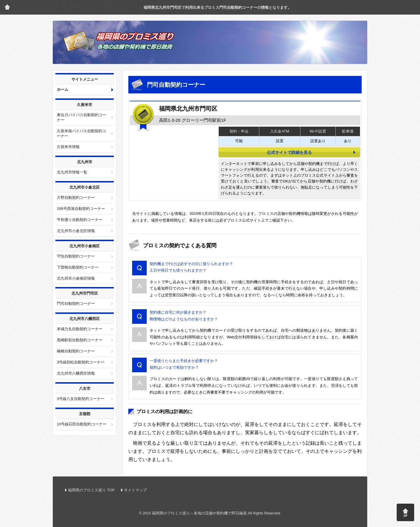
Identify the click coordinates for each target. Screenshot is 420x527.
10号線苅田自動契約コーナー (82, 424)
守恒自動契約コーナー (76, 256)
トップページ (7, 7)
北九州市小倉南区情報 (76, 278)
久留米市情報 (68, 147)
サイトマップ (135, 490)
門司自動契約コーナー (76, 303)
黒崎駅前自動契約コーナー (80, 340)
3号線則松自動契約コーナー (81, 362)
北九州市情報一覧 (72, 172)
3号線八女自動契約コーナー (81, 399)
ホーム (63, 89)
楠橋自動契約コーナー (76, 351)
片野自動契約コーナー (76, 198)
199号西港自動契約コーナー (81, 209)
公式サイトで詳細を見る (289, 152)
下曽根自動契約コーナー (78, 267)
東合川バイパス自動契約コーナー (82, 117)
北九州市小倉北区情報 (76, 231)
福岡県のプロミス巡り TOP (91, 490)
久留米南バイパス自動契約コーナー (82, 133)
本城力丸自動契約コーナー (80, 329)
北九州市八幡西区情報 (76, 373)
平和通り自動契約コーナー (80, 220)
